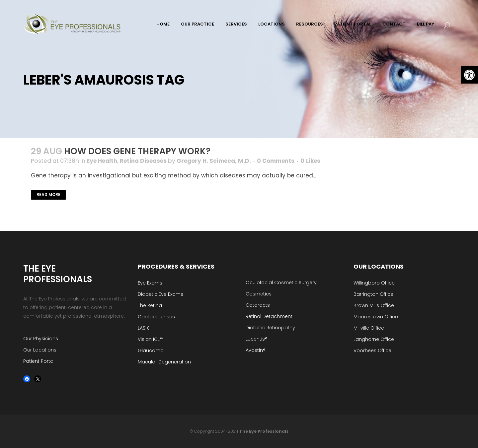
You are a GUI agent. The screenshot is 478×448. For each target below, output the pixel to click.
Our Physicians (41, 339)
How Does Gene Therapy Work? (137, 151)
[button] (469, 75)
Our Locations (40, 350)
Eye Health (102, 161)
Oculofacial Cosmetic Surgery (281, 283)
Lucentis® (257, 339)
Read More (48, 194)
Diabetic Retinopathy (270, 328)
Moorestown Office (376, 317)
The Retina (150, 305)
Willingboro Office (374, 283)
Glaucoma (151, 351)
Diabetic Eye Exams (160, 294)
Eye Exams (150, 283)
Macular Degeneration (164, 362)
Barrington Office (373, 294)
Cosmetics (259, 294)
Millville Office (369, 328)
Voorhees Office (372, 351)
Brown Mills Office (374, 305)
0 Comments (276, 161)
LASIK (143, 328)
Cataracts (258, 305)
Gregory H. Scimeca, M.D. (214, 161)
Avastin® (256, 350)
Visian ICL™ (151, 339)
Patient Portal (39, 361)
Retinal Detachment (269, 316)
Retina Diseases (143, 161)
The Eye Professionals (264, 431)
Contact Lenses (156, 317)
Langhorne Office (374, 339)
